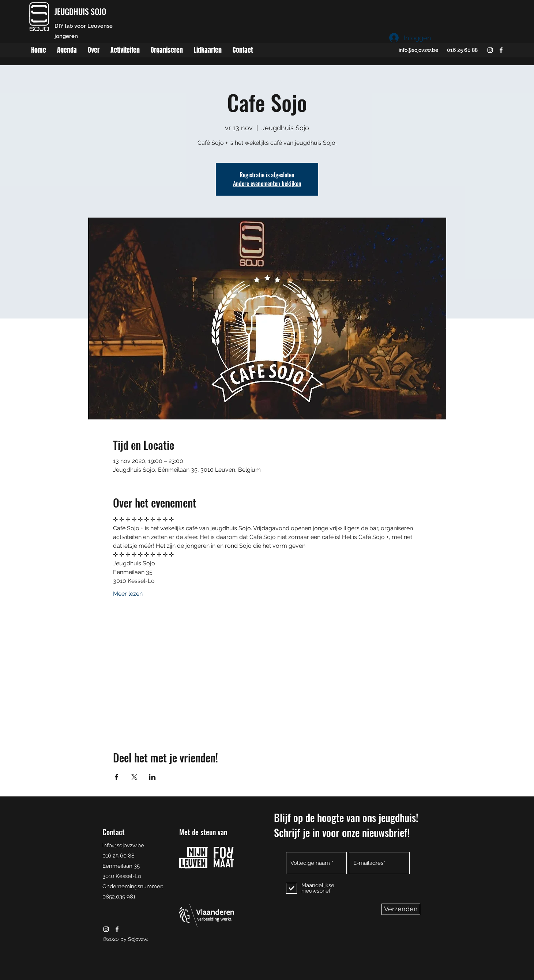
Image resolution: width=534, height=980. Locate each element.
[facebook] (501, 50)
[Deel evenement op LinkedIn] (152, 777)
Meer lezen (128, 594)
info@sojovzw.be (418, 50)
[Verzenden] (401, 909)
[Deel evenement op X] (134, 777)
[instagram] (490, 50)
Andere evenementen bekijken (267, 184)
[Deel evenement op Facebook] (116, 777)
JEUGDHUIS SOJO (80, 11)
